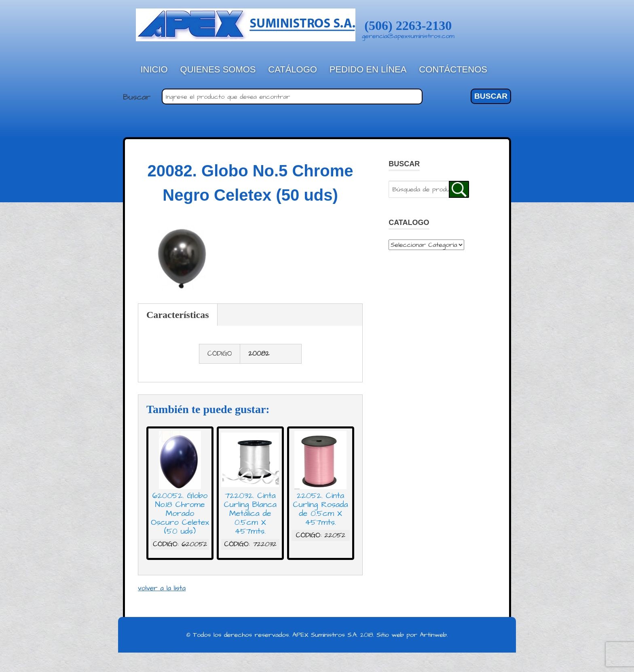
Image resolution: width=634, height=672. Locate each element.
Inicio (154, 69)
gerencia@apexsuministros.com (408, 36)
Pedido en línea (368, 69)
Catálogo (293, 69)
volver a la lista (162, 588)
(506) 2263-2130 (408, 25)
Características (178, 315)
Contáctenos (453, 69)
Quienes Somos (218, 69)
